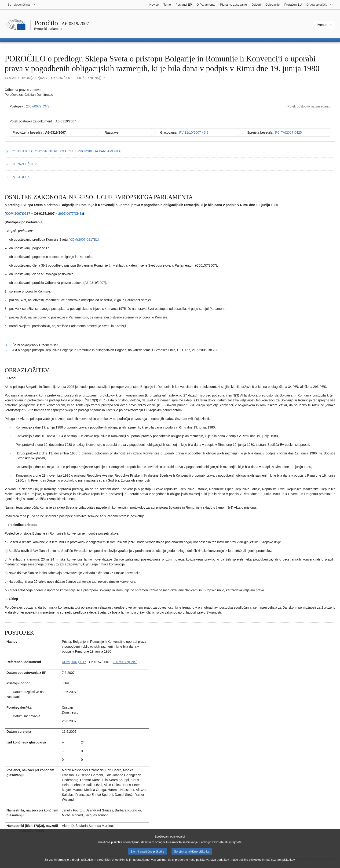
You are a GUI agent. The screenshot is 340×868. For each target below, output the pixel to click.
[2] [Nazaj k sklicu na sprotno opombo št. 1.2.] (7, 350)
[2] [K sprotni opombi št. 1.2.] (110, 265)
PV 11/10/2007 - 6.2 (194, 132)
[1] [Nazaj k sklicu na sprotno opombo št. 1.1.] (7, 345)
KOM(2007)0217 (18, 214)
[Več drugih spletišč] (320, 5)
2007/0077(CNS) (38, 106)
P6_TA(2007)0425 (288, 132)
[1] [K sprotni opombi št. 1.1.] (97, 239)
